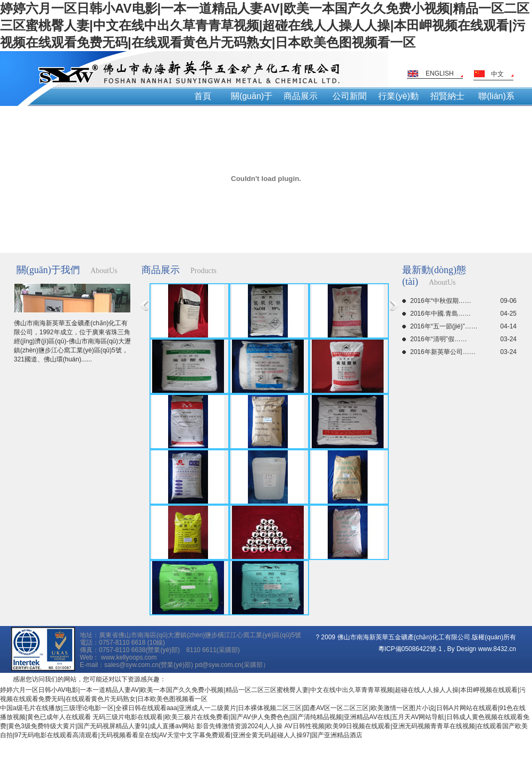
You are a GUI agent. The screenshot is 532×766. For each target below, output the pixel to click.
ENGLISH (440, 73)
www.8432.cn (497, 649)
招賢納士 (447, 96)
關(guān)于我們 (252, 99)
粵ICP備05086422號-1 (410, 649)
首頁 (203, 96)
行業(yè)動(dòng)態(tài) (398, 99)
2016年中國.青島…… (463, 314)
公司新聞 (350, 96)
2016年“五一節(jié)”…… (463, 326)
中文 (497, 74)
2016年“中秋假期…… (463, 301)
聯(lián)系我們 (496, 99)
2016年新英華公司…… (463, 352)
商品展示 (301, 96)
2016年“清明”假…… (463, 339)
